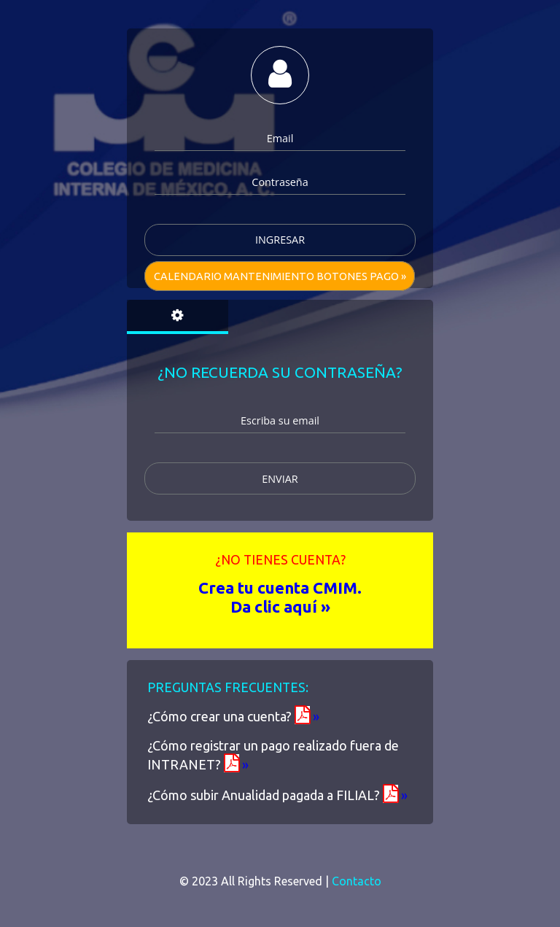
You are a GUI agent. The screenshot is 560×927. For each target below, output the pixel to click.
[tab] (177, 317)
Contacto (357, 881)
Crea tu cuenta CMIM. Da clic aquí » (280, 597)
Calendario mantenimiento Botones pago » (280, 276)
